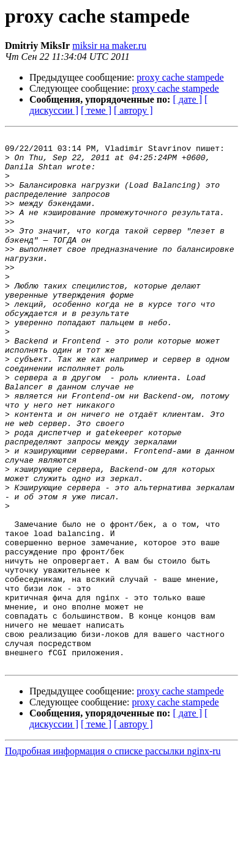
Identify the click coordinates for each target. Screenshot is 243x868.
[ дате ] (187, 99)
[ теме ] (96, 110)
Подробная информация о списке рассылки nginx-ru (113, 857)
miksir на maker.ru (109, 46)
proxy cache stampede (180, 77)
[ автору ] (133, 110)
